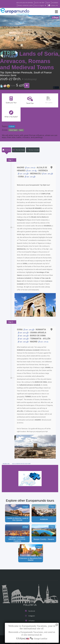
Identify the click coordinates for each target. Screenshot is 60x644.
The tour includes (33, 150)
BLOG (48, 3)
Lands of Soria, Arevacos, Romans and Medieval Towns (30, 61)
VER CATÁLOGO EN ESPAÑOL (22, 3)
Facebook (30, 603)
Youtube (30, 617)
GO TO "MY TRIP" (38, 3)
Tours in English (40, 5)
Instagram (30, 608)
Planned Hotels (18, 150)
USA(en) (54, 5)
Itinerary (6, 150)
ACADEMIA (55, 3)
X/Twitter (30, 612)
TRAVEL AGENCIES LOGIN (24, 5)
